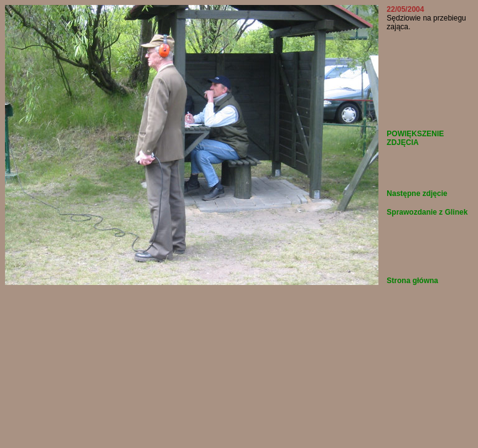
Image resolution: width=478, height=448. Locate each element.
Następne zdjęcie (417, 194)
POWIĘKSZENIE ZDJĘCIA (415, 138)
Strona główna (412, 281)
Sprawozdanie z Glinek (427, 212)
